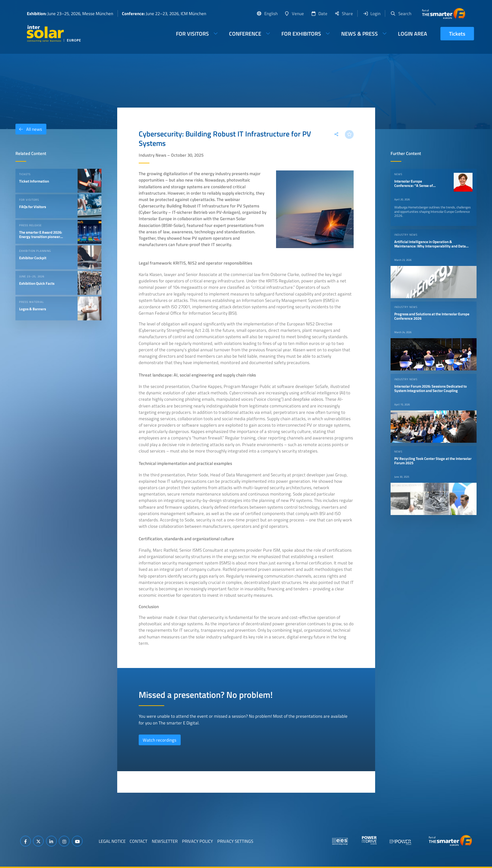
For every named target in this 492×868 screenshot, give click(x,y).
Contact (139, 841)
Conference (245, 34)
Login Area (413, 34)
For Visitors (192, 34)
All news (29, 129)
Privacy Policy (197, 841)
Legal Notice (112, 841)
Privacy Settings (235, 841)
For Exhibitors (301, 34)
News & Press (360, 34)
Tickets (457, 34)
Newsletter (165, 841)
